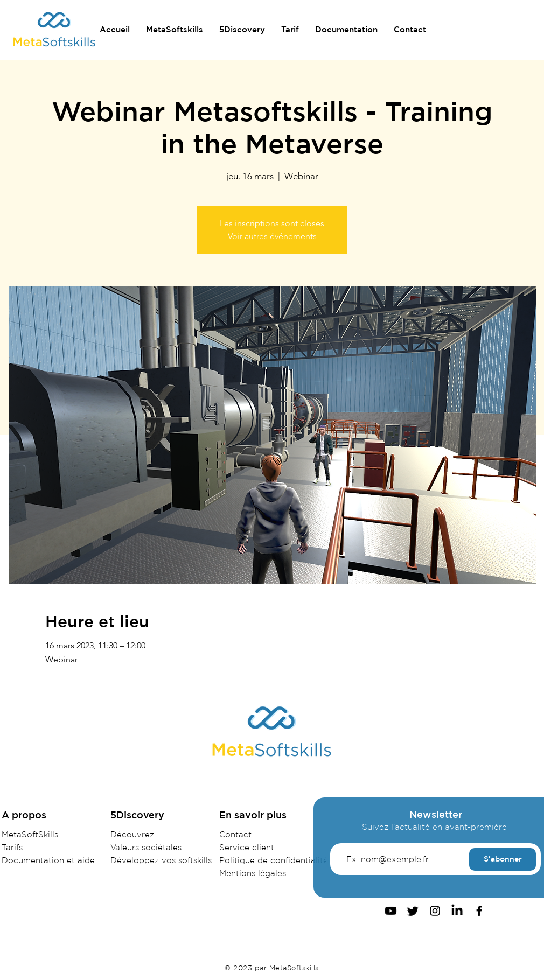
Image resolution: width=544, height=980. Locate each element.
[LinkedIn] (457, 911)
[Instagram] (435, 911)
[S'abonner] (503, 859)
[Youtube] (391, 911)
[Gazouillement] (413, 911)
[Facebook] (479, 911)
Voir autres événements (272, 236)
